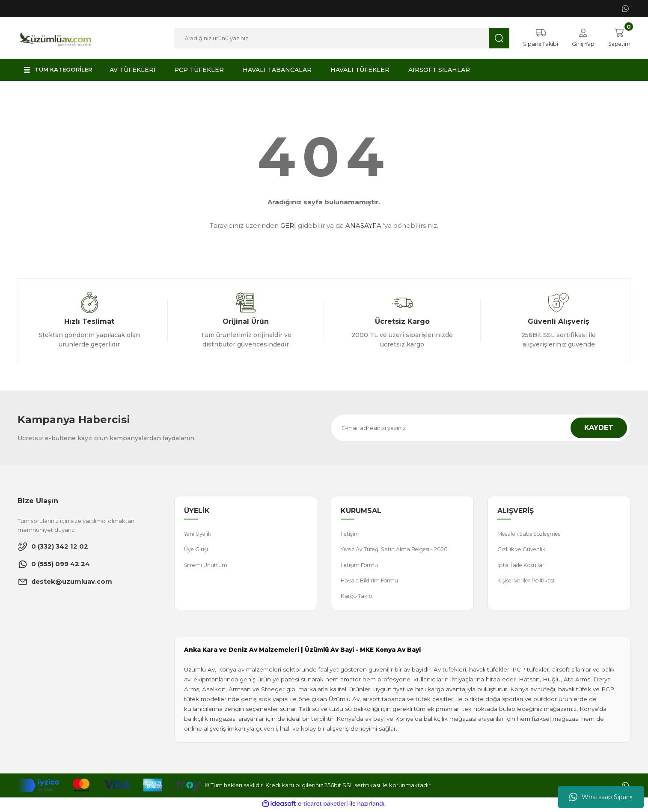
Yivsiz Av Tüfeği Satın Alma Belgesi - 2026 (397, 550)
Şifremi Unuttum (207, 566)
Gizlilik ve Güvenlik (523, 550)
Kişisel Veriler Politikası (528, 582)
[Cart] (618, 38)
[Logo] (55, 37)
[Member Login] (581, 38)
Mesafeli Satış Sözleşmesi (533, 534)
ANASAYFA (363, 226)
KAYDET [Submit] (599, 428)
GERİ (288, 226)
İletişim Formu (360, 566)
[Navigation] (60, 70)
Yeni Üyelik (199, 534)
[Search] (340, 38)
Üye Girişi (197, 550)
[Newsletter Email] (481, 428)
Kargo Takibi (358, 598)
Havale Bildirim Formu (371, 582)
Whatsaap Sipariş (601, 797)
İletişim (351, 534)
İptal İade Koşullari (523, 566)
